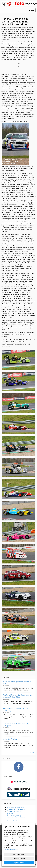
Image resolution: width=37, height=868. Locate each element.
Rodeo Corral (11, 813)
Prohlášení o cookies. (11, 849)
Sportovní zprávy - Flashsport (16, 807)
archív (32, 752)
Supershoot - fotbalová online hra (17, 817)
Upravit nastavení (19, 854)
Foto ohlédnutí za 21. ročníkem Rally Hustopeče (16, 725)
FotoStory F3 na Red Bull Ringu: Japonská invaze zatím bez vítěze (18, 696)
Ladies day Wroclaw (10, 739)
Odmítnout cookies (19, 859)
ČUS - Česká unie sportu (14, 815)
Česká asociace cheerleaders (16, 809)
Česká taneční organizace (15, 811)
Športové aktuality (12, 821)
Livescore (10, 819)
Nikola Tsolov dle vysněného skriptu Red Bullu (18, 683)
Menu (32, 10)
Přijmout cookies (19, 863)
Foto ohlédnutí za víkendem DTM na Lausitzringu (16, 709)
